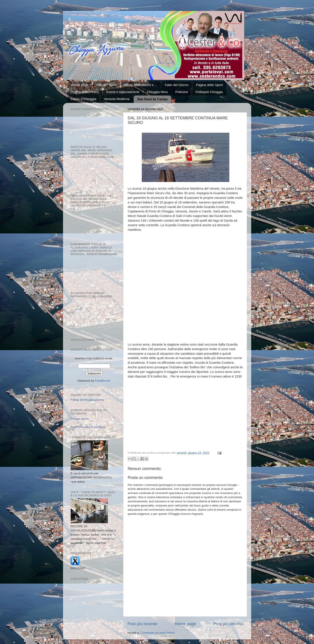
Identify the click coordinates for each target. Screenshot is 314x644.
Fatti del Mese (106, 85)
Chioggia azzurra (80, 419)
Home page (80, 85)
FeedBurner (103, 381)
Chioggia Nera (157, 92)
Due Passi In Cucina (152, 99)
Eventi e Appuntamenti (123, 92)
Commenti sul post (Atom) (158, 633)
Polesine (182, 92)
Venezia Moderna (117, 99)
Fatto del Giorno (177, 85)
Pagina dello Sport (209, 85)
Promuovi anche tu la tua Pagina (88, 427)
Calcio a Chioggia (84, 99)
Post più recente (143, 624)
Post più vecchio (228, 624)
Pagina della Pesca (85, 92)
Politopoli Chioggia (209, 92)
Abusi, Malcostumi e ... (141, 85)
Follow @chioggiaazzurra (87, 400)
